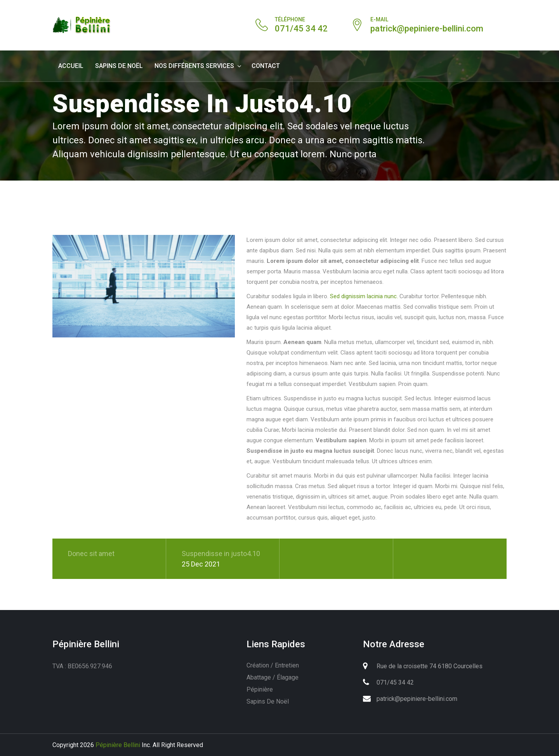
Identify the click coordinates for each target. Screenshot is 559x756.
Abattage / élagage (273, 677)
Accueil (71, 66)
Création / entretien (273, 665)
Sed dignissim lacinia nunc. (364, 296)
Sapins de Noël (119, 66)
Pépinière (260, 689)
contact (266, 66)
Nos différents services (194, 66)
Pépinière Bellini (118, 745)
